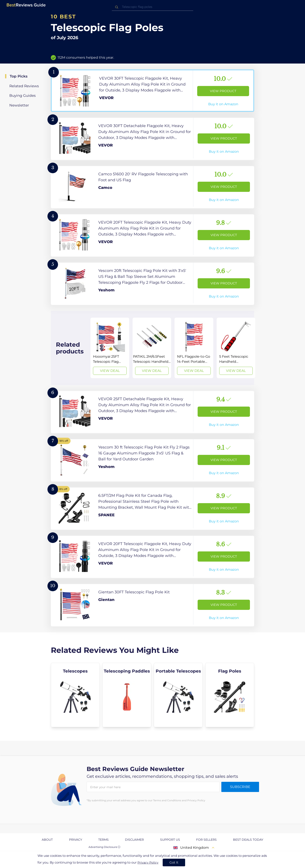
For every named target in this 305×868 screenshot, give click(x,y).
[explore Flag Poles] (230, 695)
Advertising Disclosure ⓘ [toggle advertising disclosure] (104, 847)
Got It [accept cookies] (174, 862)
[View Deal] (110, 348)
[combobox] (152, 7)
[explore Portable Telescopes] (178, 695)
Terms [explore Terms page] (103, 840)
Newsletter (19, 105)
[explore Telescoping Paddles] (127, 695)
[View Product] (152, 91)
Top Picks (19, 76)
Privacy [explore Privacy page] (76, 840)
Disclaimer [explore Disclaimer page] (134, 840)
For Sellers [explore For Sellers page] (206, 840)
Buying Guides (22, 96)
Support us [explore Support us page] (170, 840)
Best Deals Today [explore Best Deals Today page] (248, 840)
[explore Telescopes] (75, 695)
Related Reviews (24, 86)
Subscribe (240, 787)
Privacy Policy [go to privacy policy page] (148, 862)
